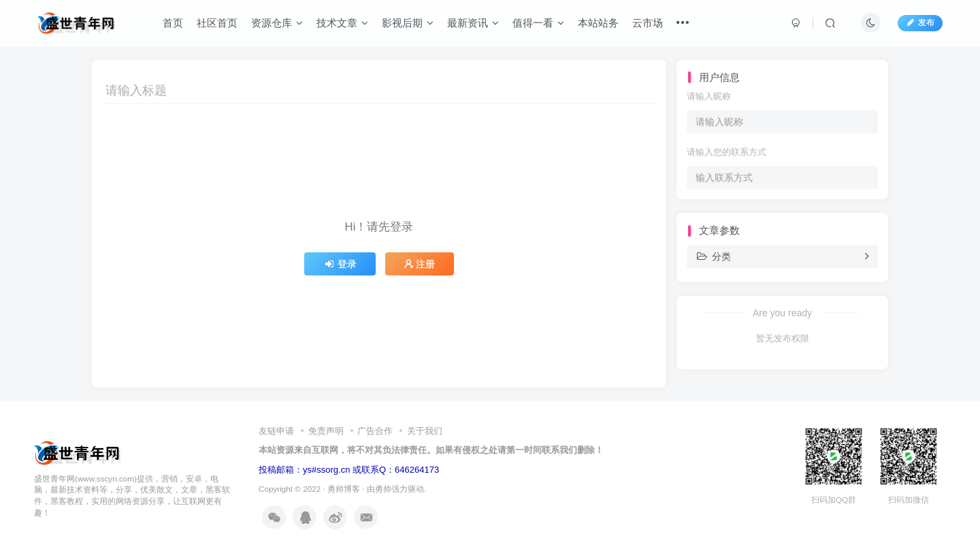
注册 (420, 264)
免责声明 (326, 431)
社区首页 (217, 23)
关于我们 (425, 431)
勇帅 (383, 489)
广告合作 (375, 431)
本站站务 (598, 23)
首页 (173, 23)
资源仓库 (277, 23)
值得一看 (538, 23)
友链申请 (276, 431)
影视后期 (408, 23)
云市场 (648, 23)
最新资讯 (473, 23)
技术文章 (342, 23)
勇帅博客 (344, 489)
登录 (340, 264)
